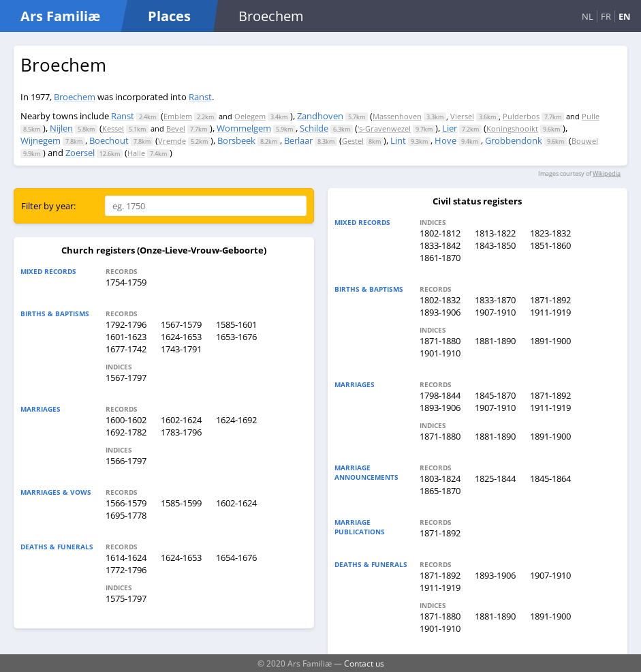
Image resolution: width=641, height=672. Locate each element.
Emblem (178, 116)
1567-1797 (126, 378)
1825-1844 (495, 478)
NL (588, 16)
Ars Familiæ (60, 16)
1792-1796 (126, 324)
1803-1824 (440, 478)
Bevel (176, 128)
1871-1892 (550, 300)
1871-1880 (440, 341)
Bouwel (585, 141)
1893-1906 (440, 312)
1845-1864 (550, 478)
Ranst (200, 97)
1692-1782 (126, 432)
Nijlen (61, 128)
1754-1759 (126, 282)
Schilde (314, 128)
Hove (445, 140)
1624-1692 (236, 420)
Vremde (172, 141)
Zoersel (80, 153)
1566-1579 (126, 503)
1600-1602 (126, 420)
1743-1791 (181, 349)
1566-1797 (126, 461)
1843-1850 (495, 245)
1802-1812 (440, 233)
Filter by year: (48, 206)
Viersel (462, 116)
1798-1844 (440, 395)
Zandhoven (320, 116)
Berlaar (298, 140)
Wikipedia (607, 173)
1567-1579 (181, 324)
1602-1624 (181, 420)
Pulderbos (521, 116)
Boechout (109, 140)
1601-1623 (126, 337)
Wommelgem (244, 128)
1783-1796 (181, 432)
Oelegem (250, 116)
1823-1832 (550, 233)
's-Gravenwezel (384, 128)
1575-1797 (126, 598)
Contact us (364, 663)
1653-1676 (236, 337)
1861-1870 (440, 258)
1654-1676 (236, 558)
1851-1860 (550, 245)
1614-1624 (126, 558)
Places (169, 16)
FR (606, 16)
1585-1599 (181, 503)
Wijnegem (41, 140)
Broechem (75, 97)
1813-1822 (495, 233)
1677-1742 (126, 349)
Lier (450, 128)
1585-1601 (236, 324)
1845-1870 (495, 395)
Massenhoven (397, 116)
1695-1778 (126, 515)
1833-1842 (440, 245)
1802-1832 (440, 300)
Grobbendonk (514, 140)
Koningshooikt (512, 128)
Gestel (353, 141)
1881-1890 (495, 341)
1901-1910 (440, 353)
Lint (398, 140)
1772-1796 (126, 570)
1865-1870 (440, 491)
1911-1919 (550, 312)
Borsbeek (236, 140)
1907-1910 (495, 312)
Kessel (113, 128)
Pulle (591, 116)
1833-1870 (495, 300)
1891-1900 (550, 341)
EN (625, 16)
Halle (136, 153)
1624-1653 (181, 337)
